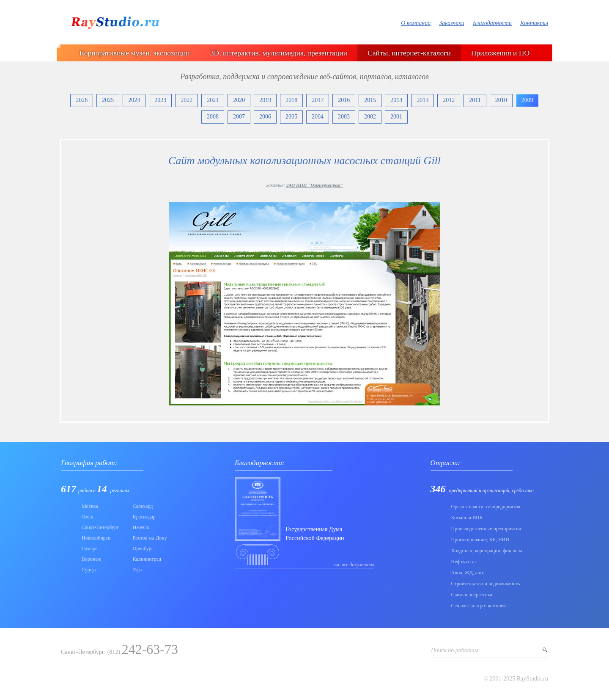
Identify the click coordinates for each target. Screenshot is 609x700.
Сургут (89, 570)
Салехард (143, 506)
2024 (134, 100)
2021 (213, 100)
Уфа (137, 570)
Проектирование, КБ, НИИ (480, 540)
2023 (160, 100)
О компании (416, 23)
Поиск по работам (455, 650)
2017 (318, 100)
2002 (370, 117)
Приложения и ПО (500, 53)
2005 (291, 117)
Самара (90, 548)
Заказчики (452, 23)
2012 (449, 100)
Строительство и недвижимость (486, 584)
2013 (422, 100)
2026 (82, 100)
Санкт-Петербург (100, 527)
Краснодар (144, 517)
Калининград (147, 559)
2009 (527, 100)
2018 (291, 100)
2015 (370, 100)
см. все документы (354, 565)
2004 (318, 117)
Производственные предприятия (486, 529)
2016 (344, 100)
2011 (475, 100)
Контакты (534, 23)
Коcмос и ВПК (467, 518)
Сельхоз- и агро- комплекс (480, 606)
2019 (265, 100)
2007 (239, 117)
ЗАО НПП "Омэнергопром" (315, 185)
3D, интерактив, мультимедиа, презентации (279, 53)
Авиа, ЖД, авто (468, 573)
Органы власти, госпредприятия (486, 507)
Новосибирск (96, 538)
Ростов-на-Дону (150, 538)
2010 (501, 100)
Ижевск (141, 527)
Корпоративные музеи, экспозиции (135, 53)
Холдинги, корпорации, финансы (487, 551)
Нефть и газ (464, 562)
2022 (187, 100)
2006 (265, 117)
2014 (396, 100)
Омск (87, 517)
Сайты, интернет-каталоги (409, 53)
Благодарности (492, 23)
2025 (108, 100)
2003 (344, 117)
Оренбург (143, 548)
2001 (396, 117)
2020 (239, 100)
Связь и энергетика (472, 595)
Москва (90, 506)
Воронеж (91, 559)
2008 (213, 117)
